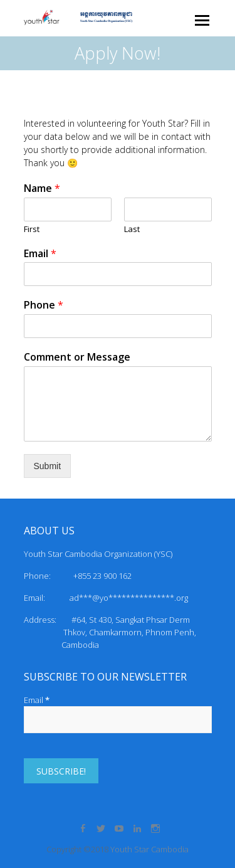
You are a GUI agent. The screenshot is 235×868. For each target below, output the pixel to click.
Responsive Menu (202, 20)
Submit (48, 466)
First (32, 229)
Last (132, 229)
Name (42, 188)
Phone (44, 305)
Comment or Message (77, 357)
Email (40, 254)
